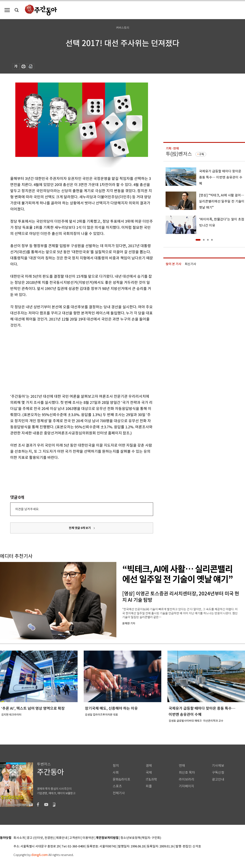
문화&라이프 (121, 779)
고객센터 (75, 838)
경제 (149, 766)
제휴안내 (62, 838)
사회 (116, 773)
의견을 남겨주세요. (27, 509)
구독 (202, 154)
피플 (149, 786)
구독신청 (218, 773)
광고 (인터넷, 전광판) (40, 838)
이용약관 (88, 838)
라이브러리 (187, 779)
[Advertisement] (71, 360)
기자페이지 (187, 786)
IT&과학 (151, 779)
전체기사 (119, 793)
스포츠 (117, 786)
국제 (149, 773)
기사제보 (218, 766)
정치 (116, 766)
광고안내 (218, 779)
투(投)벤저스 (179, 154)
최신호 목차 (187, 773)
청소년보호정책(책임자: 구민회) (141, 838)
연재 (182, 766)
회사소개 (19, 838)
